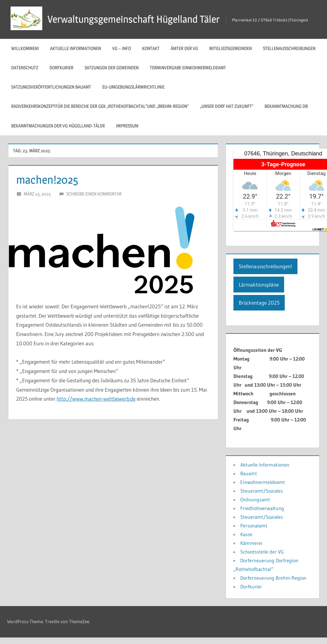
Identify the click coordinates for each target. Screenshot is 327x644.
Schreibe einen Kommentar (94, 194)
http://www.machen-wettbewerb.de (96, 399)
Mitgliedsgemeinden (230, 48)
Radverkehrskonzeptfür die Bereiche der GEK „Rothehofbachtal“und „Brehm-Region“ (100, 106)
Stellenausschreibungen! (265, 266)
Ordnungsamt (255, 499)
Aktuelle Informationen (76, 48)
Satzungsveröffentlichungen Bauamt (51, 87)
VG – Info (122, 48)
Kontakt (151, 48)
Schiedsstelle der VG (262, 552)
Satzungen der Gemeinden (112, 68)
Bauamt (249, 473)
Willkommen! (25, 48)
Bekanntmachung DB (286, 106)
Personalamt (254, 526)
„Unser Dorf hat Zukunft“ (227, 106)
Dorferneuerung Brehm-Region (273, 578)
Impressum (127, 126)
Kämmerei (251, 543)
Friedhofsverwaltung (262, 508)
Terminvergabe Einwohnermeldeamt (188, 68)
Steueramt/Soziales (262, 491)
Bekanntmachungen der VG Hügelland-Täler (58, 126)
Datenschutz (25, 68)
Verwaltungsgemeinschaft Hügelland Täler (134, 19)
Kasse (246, 534)
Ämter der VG (184, 48)
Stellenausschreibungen (289, 48)
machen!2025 (47, 180)
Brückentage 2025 (259, 303)
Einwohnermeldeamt (263, 482)
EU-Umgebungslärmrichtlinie (133, 87)
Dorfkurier (61, 68)
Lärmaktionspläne (259, 285)
